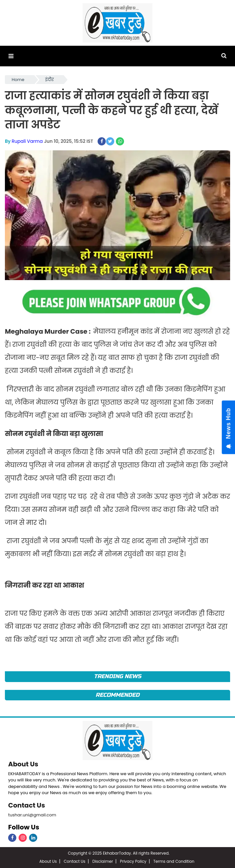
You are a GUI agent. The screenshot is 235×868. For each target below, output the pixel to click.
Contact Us (27, 805)
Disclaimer (103, 861)
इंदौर (50, 80)
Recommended (117, 695)
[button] (11, 56)
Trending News (117, 676)
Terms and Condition (174, 861)
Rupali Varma (27, 141)
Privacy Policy (133, 861)
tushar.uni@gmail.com (32, 815)
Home (18, 80)
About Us (23, 764)
